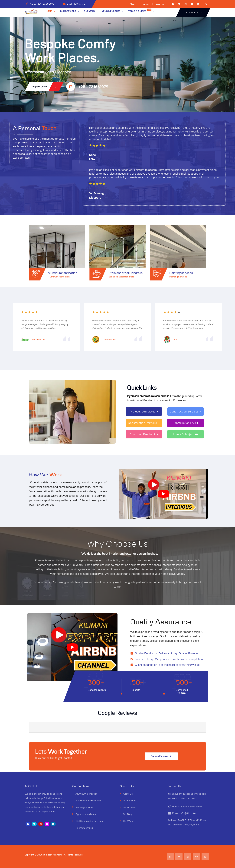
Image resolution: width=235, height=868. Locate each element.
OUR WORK (90, 11)
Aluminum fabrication (62, 273)
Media (133, 4)
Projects (146, 4)
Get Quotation (130, 807)
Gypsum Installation (86, 814)
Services (160, 4)
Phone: (42, 4)
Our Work (128, 821)
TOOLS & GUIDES (140, 10)
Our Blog (127, 814)
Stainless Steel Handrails (121, 277)
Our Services (130, 800)
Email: (76, 4)
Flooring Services (84, 828)
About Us (128, 794)
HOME (49, 11)
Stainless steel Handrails (126, 273)
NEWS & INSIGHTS (111, 11)
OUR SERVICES (68, 11)
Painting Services (178, 277)
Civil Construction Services (89, 821)
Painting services (181, 273)
